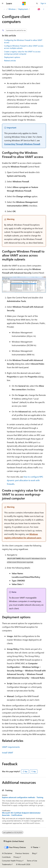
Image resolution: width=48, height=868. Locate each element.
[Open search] (37, 3)
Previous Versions (22, 853)
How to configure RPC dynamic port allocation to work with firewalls (25, 480)
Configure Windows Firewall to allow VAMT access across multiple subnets (24, 47)
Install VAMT (8, 753)
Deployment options (12, 57)
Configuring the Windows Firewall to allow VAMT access (23, 41)
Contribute (6, 857)
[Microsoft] (24, 3)
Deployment (23, 9)
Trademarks (7, 864)
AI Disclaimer (7, 853)
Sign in (43, 3)
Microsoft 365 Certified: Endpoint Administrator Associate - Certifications (21, 814)
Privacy (16, 857)
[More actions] (44, 9)
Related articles (10, 61)
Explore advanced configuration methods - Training (23, 797)
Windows (12, 9)
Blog (34, 853)
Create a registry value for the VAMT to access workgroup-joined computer (22, 53)
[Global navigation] (3, 3)
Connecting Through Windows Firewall (22, 144)
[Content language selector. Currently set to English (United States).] (14, 841)
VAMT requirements (11, 747)
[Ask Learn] (39, 9)
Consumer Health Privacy (12, 861)
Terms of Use (32, 861)
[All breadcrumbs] (4, 9)
